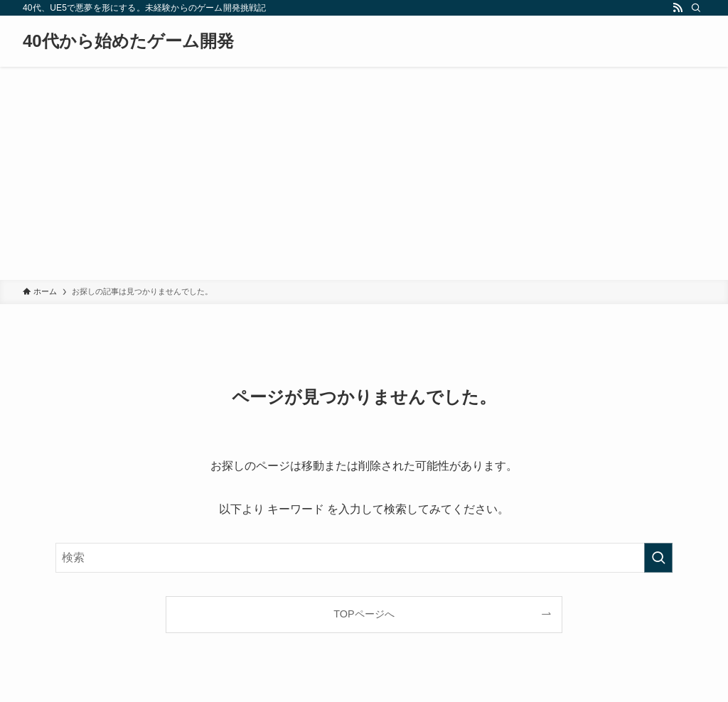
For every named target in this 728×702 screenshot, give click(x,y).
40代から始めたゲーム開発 (128, 41)
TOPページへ (364, 614)
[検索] (696, 8)
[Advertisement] (364, 173)
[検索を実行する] (658, 558)
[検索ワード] (364, 558)
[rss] (678, 8)
